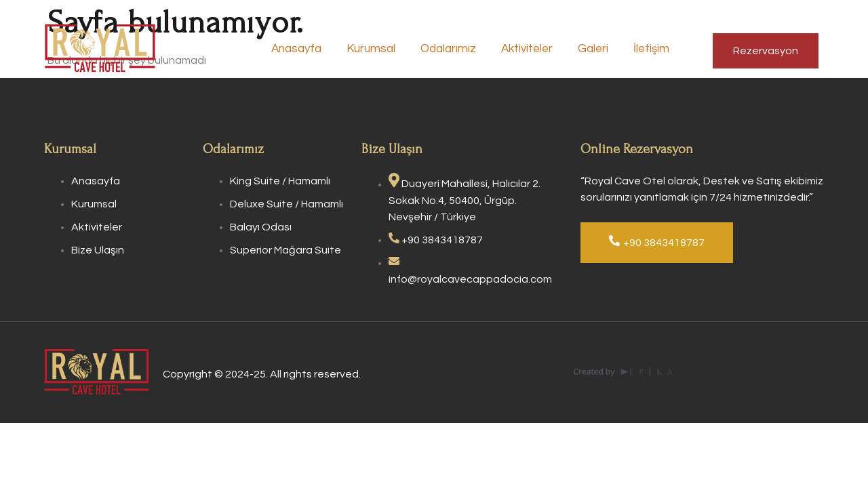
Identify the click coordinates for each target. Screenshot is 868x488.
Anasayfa (308, 50)
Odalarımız (457, 50)
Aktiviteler (534, 50)
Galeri (599, 50)
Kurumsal (381, 50)
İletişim (656, 50)
